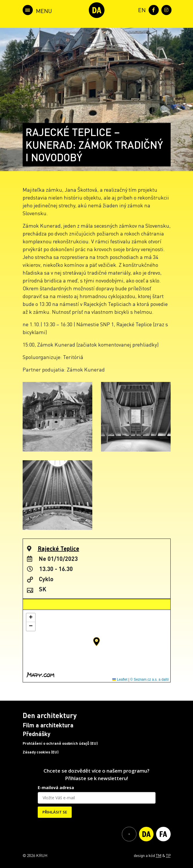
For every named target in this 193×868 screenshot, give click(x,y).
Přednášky (37, 734)
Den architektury (50, 715)
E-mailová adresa (56, 788)
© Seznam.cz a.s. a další (150, 679)
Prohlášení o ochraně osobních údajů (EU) (60, 743)
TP (168, 855)
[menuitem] (141, 9)
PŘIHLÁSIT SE (55, 812)
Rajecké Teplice (58, 548)
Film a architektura (48, 725)
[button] (96, 642)
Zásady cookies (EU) (41, 752)
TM (159, 855)
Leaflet (120, 679)
